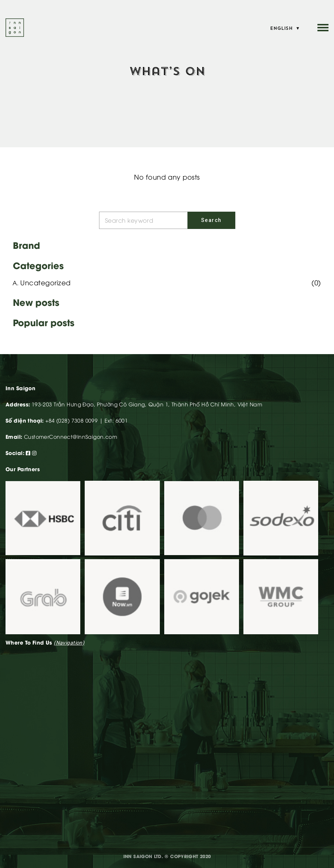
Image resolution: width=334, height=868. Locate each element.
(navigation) (69, 643)
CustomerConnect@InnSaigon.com (71, 436)
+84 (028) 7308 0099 (71, 420)
